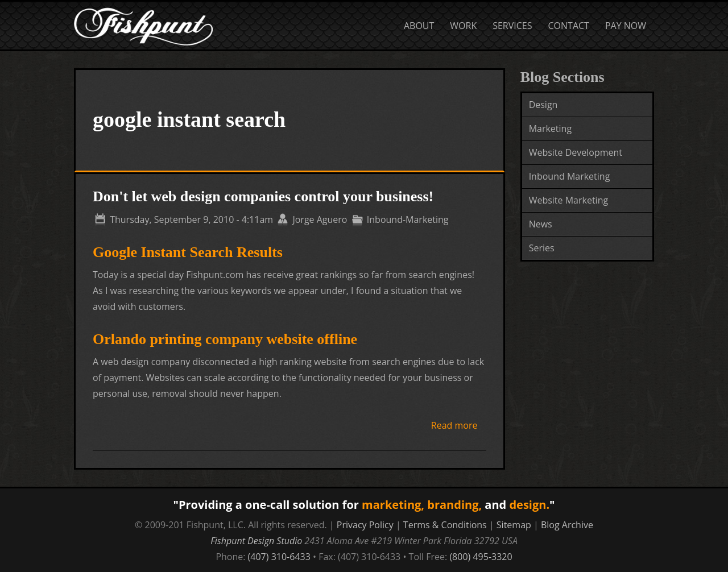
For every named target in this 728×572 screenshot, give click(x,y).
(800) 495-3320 (481, 557)
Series (542, 248)
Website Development (576, 152)
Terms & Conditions (445, 525)
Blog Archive (567, 525)
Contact (569, 26)
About (419, 26)
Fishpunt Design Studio (256, 541)
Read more (454, 425)
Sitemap (514, 525)
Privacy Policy (365, 525)
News (541, 224)
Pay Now (626, 26)
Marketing (550, 129)
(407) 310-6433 (279, 557)
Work (463, 26)
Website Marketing (569, 200)
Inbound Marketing (570, 176)
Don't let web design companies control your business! (263, 196)
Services (512, 26)
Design (543, 105)
